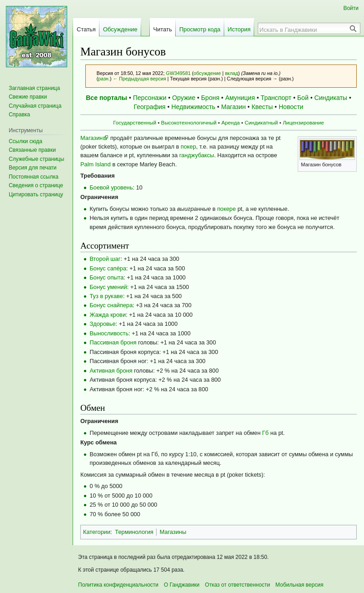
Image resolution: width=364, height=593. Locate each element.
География (150, 107)
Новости (291, 107)
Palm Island (96, 164)
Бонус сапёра (108, 268)
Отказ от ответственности (238, 585)
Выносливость (109, 333)
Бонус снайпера (111, 305)
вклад (232, 73)
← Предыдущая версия (140, 79)
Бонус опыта (106, 277)
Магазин (233, 107)
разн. (104, 79)
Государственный (135, 122)
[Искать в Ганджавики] (304, 30)
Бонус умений (108, 287)
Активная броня (111, 371)
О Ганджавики (182, 585)
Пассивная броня (113, 342)
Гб (266, 433)
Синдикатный (261, 122)
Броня (210, 98)
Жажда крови (108, 315)
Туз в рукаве (106, 296)
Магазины (173, 532)
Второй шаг (105, 259)
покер (188, 147)
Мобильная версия (300, 585)
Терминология (134, 532)
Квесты (262, 107)
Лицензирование (303, 122)
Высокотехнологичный (189, 122)
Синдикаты (331, 98)
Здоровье (102, 324)
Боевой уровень (111, 187)
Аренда (231, 122)
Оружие (184, 98)
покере (226, 209)
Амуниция (240, 98)
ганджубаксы (197, 155)
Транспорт (276, 98)
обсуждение (207, 73)
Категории (97, 532)
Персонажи (150, 98)
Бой (303, 98)
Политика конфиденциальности (118, 585)
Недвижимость (194, 107)
